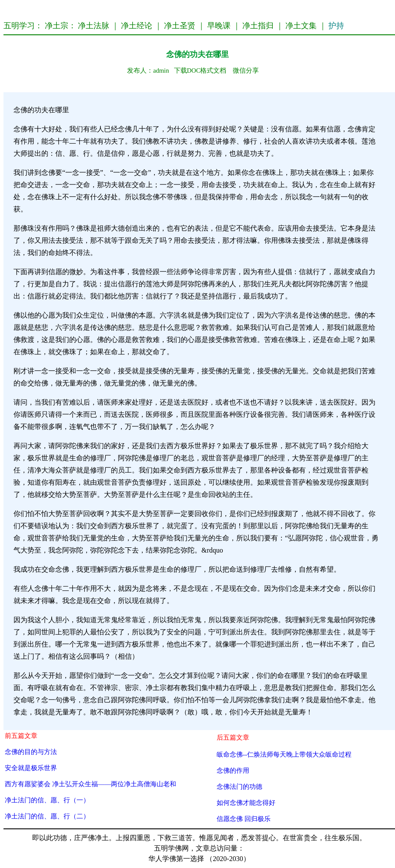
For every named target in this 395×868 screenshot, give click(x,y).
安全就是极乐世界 (31, 768)
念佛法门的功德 (239, 786)
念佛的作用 (233, 770)
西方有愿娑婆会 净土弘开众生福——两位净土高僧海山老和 (91, 784)
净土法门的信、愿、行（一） (47, 800)
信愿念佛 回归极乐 (244, 819)
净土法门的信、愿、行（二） (47, 816)
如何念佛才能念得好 (246, 803)
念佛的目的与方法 (31, 752)
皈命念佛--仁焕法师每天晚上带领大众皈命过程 (284, 754)
